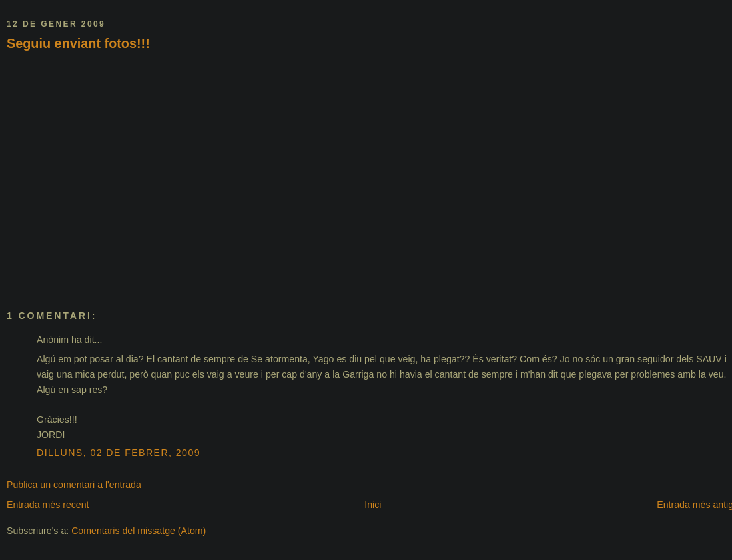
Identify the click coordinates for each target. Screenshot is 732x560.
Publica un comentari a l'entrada (74, 485)
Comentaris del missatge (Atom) (139, 531)
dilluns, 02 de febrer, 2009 (119, 453)
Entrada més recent (48, 505)
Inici (373, 505)
